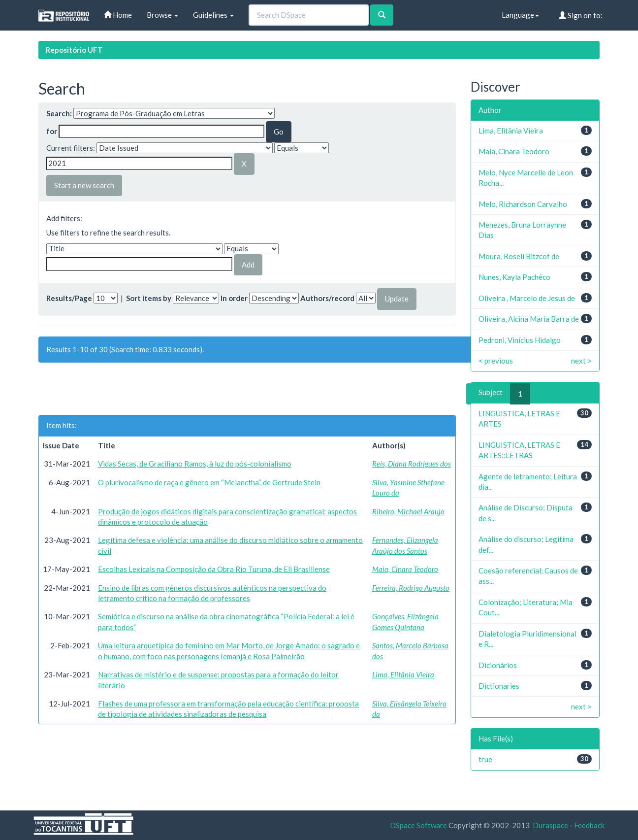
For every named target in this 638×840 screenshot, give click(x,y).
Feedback (589, 825)
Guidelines (213, 15)
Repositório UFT (74, 50)
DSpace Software (418, 825)
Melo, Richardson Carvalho (523, 204)
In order (234, 298)
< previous (496, 361)
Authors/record (327, 298)
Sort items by (149, 298)
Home (118, 15)
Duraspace (550, 825)
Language (520, 15)
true (485, 759)
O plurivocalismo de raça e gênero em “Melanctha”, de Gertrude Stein (209, 482)
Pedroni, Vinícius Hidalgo (520, 340)
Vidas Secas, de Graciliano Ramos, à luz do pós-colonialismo (195, 464)
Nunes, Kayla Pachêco (514, 277)
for (52, 131)
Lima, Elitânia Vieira (403, 674)
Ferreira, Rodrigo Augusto (411, 588)
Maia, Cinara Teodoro (405, 569)
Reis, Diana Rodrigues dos (412, 464)
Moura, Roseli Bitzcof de (519, 256)
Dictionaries (499, 686)
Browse (162, 15)
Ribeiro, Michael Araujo (408, 511)
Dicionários (498, 665)
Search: (59, 113)
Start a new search (84, 185)
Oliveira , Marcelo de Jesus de (527, 298)
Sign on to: (581, 15)
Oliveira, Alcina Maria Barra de (529, 319)
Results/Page (69, 298)
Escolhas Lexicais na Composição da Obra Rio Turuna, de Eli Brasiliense (214, 569)
